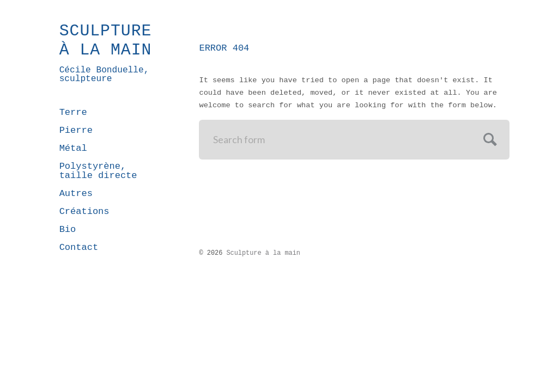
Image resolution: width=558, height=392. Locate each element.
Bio (68, 229)
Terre (73, 112)
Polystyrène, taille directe (98, 171)
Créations (84, 212)
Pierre (76, 130)
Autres (76, 194)
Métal (73, 148)
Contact (79, 247)
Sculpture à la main (106, 41)
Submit (489, 138)
